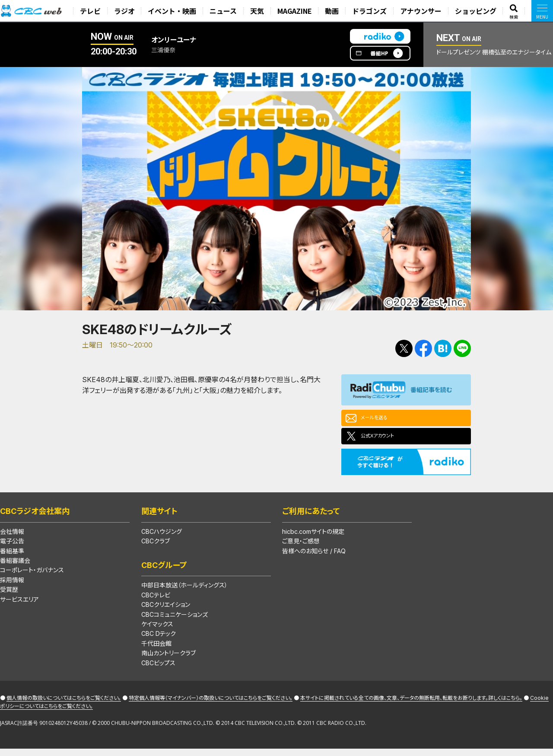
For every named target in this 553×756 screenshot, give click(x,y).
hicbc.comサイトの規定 (313, 538)
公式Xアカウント (385, 441)
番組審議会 (15, 567)
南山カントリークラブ (168, 660)
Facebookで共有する (423, 348)
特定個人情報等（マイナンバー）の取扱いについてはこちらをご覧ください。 (211, 705)
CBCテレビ (156, 602)
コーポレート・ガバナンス (32, 577)
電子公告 (12, 548)
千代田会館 (156, 650)
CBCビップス (158, 670)
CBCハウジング (162, 538)
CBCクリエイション (166, 611)
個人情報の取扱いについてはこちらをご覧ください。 (64, 705)
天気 (258, 11)
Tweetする (404, 348)
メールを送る (380, 419)
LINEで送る (462, 348)
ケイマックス (157, 631)
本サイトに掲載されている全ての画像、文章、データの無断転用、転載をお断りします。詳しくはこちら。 (411, 705)
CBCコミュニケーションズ (175, 621)
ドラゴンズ (370, 11)
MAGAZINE (296, 11)
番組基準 (12, 558)
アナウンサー (422, 11)
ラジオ (126, 11)
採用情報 (12, 587)
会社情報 (12, 538)
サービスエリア (19, 606)
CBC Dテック (159, 640)
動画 (333, 11)
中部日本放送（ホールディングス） (184, 592)
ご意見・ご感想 (301, 548)
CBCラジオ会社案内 (35, 518)
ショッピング (476, 11)
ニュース (225, 11)
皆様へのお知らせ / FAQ (314, 558)
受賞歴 (9, 596)
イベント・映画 (174, 11)
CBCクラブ (156, 548)
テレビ (92, 11)
